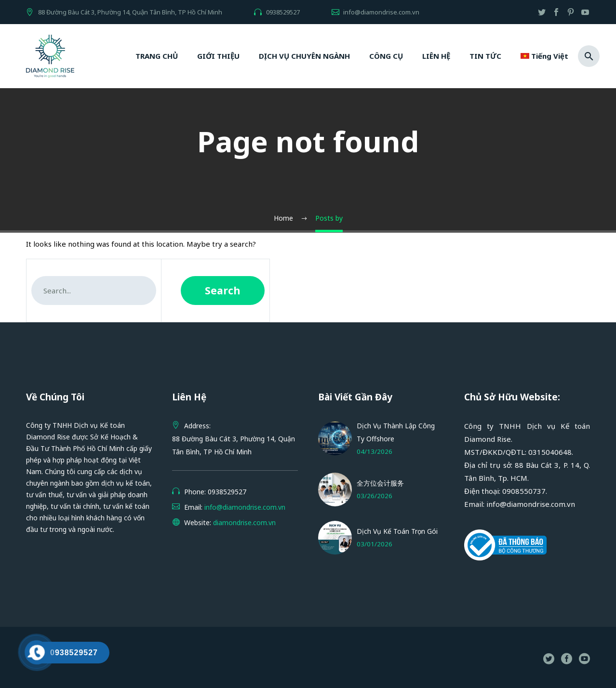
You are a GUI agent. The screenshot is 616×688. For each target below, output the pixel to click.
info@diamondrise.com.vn (381, 12)
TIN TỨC (485, 56)
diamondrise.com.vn (244, 523)
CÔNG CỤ (386, 56)
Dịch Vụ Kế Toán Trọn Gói (397, 531)
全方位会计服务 (380, 483)
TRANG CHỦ (157, 56)
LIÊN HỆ (436, 56)
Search (223, 291)
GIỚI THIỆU (218, 56)
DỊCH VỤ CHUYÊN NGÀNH (304, 56)
